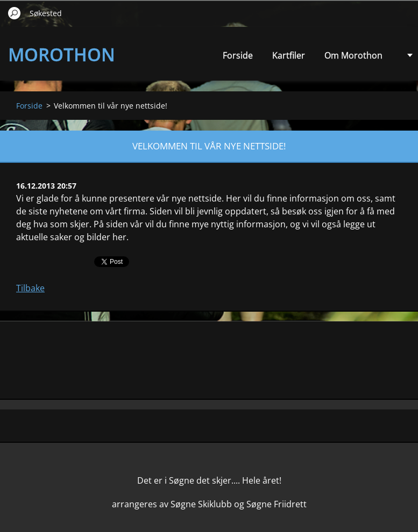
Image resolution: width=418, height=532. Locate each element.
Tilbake (30, 288)
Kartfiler (289, 55)
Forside (238, 55)
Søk (15, 13)
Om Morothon (353, 55)
